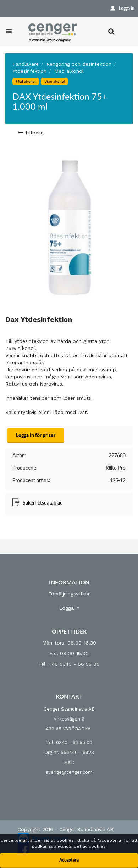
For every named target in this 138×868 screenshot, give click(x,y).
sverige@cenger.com (69, 772)
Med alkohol (69, 71)
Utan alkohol (54, 81)
